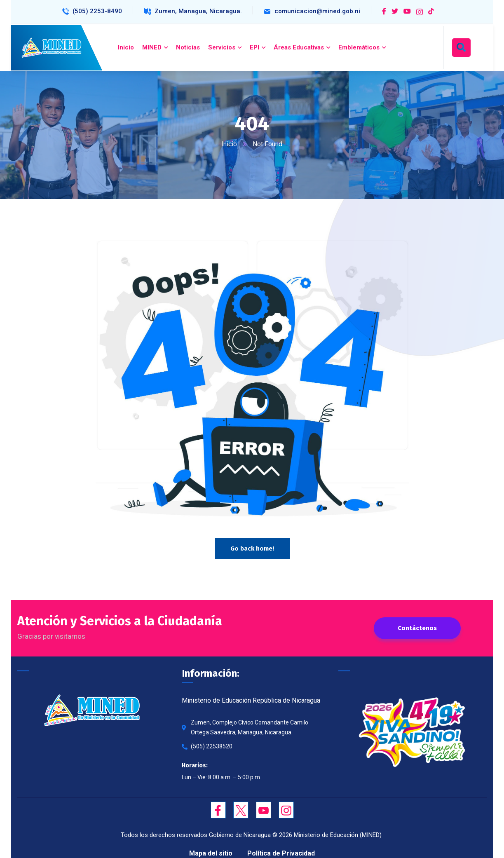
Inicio (230, 144)
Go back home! (252, 549)
